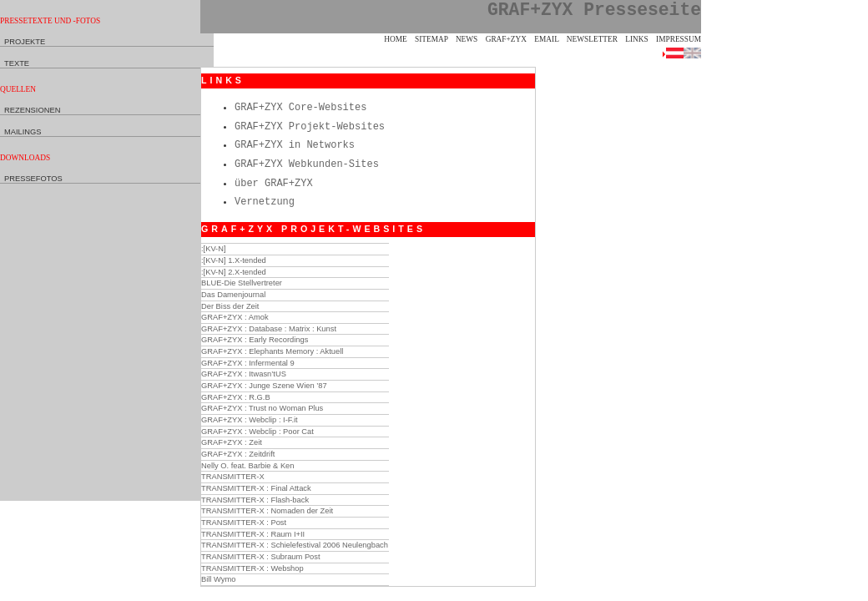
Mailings (23, 132)
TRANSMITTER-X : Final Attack (256, 488)
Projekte (25, 42)
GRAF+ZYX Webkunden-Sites (307, 164)
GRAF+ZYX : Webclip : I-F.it (250, 420)
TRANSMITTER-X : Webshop (252, 568)
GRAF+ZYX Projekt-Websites (310, 127)
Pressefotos (33, 179)
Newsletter (592, 39)
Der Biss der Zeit (230, 306)
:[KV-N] (214, 249)
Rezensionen (32, 110)
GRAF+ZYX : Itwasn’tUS (244, 374)
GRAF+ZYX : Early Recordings (255, 340)
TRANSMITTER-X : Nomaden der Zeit (267, 511)
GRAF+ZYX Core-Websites (300, 108)
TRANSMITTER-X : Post (244, 523)
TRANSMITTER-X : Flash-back (255, 500)
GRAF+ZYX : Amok (235, 317)
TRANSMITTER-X (233, 477)
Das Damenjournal (233, 295)
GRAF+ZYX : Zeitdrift (238, 454)
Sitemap (431, 39)
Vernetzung (265, 202)
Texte (17, 63)
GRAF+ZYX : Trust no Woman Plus (262, 408)
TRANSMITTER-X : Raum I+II (253, 534)
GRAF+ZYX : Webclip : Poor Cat (257, 432)
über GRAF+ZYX (274, 184)
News (467, 39)
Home (395, 39)
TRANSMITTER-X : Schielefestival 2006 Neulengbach (295, 545)
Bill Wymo (218, 579)
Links (636, 39)
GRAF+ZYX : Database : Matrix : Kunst (269, 329)
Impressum (679, 39)
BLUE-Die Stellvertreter (242, 283)
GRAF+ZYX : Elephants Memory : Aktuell (272, 351)
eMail (546, 39)
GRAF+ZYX (506, 39)
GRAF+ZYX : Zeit (232, 442)
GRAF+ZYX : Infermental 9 (248, 363)
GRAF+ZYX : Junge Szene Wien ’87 (264, 386)
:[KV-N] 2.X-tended (234, 272)
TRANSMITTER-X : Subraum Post (261, 557)
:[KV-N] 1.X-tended (234, 260)
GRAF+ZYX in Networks (295, 145)
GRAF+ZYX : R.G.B (236, 397)
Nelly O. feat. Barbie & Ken (247, 466)
